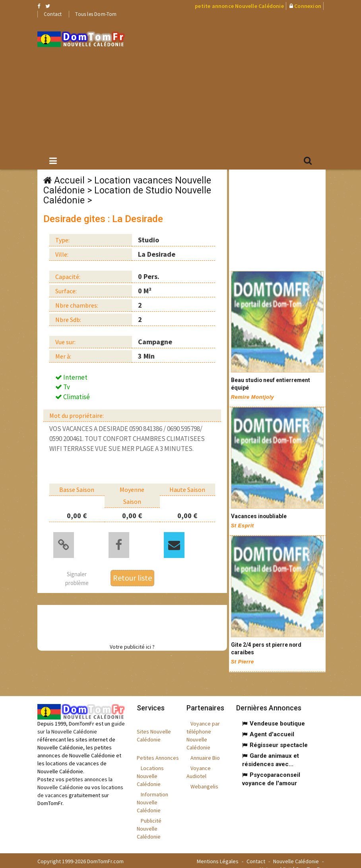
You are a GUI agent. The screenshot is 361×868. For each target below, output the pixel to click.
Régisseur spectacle (279, 736)
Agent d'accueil (272, 725)
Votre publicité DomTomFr (291, 860)
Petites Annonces (158, 749)
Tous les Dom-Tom (96, 14)
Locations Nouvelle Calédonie (150, 767)
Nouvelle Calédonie (296, 852)
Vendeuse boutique (277, 714)
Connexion (308, 6)
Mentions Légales (218, 852)
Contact (53, 14)
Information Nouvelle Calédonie (152, 793)
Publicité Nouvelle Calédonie (149, 819)
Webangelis (204, 777)
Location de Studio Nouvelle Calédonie (127, 195)
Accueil (69, 180)
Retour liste (132, 576)
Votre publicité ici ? (132, 645)
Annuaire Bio (205, 749)
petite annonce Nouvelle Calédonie (239, 6)
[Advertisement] (249, 84)
